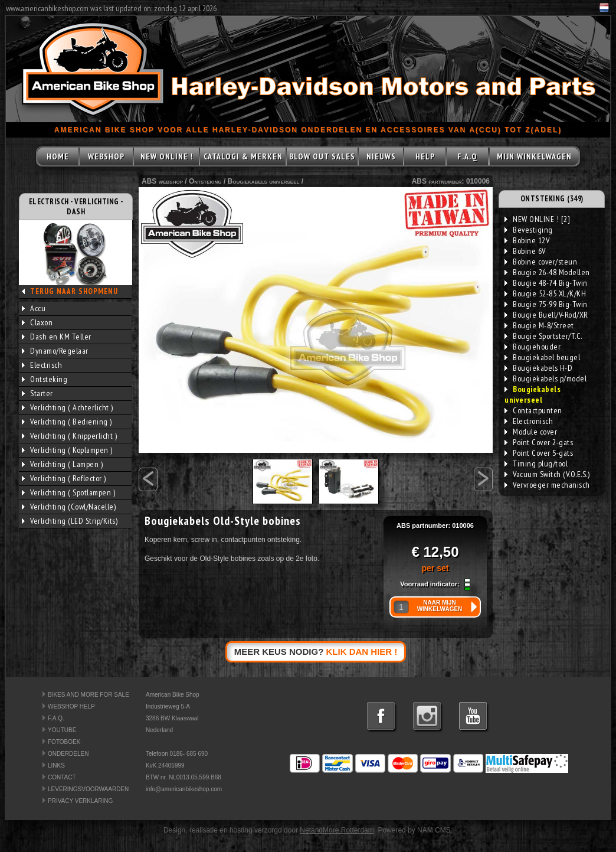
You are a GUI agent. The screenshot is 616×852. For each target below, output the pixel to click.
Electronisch (529, 421)
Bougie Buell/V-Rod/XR (546, 315)
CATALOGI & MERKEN (243, 156)
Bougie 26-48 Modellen (547, 272)
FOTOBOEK (64, 742)
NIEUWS (381, 156)
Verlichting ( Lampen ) (62, 464)
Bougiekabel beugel (542, 357)
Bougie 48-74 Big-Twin (546, 283)
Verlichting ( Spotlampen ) (68, 492)
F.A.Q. (56, 718)
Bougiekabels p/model (545, 378)
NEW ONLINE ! (167, 156)
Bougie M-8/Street (539, 325)
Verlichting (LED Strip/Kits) (70, 521)
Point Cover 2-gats (539, 442)
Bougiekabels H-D (538, 368)
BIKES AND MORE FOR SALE (89, 695)
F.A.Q (467, 156)
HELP (425, 156)
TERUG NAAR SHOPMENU (74, 291)
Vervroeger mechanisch (547, 485)
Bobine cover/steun (541, 262)
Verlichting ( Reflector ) (64, 478)
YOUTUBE (62, 730)
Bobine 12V (527, 240)
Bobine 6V (525, 251)
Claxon (37, 322)
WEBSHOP (106, 156)
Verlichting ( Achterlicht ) (68, 407)
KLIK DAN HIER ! (362, 652)
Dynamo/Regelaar (55, 351)
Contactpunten (533, 410)
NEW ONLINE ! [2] (537, 219)
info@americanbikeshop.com (184, 789)
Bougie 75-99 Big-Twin (546, 304)
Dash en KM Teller (57, 337)
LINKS (56, 766)
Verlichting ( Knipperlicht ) (69, 436)
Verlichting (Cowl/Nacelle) (69, 507)
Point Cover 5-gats (539, 453)
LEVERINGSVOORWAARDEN (88, 789)
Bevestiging (529, 230)
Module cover (531, 432)
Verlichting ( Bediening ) (67, 422)
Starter (37, 393)
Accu (34, 308)
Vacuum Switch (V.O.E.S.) (547, 474)
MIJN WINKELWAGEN (534, 156)
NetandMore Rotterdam (337, 830)
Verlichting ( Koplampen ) (67, 450)
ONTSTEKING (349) (552, 199)
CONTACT (62, 777)
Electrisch (42, 365)
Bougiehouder (533, 347)
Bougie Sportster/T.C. (543, 336)
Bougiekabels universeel (264, 181)
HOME (58, 156)
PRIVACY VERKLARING (80, 801)
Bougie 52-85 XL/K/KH (545, 293)
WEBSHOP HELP (71, 706)
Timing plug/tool (536, 463)
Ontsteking (45, 379)
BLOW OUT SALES (322, 156)
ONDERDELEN (68, 754)
